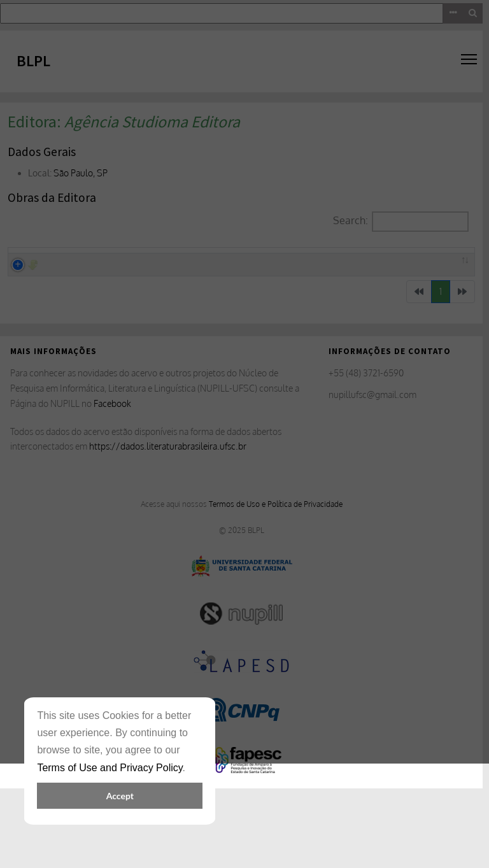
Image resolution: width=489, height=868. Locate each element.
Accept (120, 796)
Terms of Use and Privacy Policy (110, 768)
